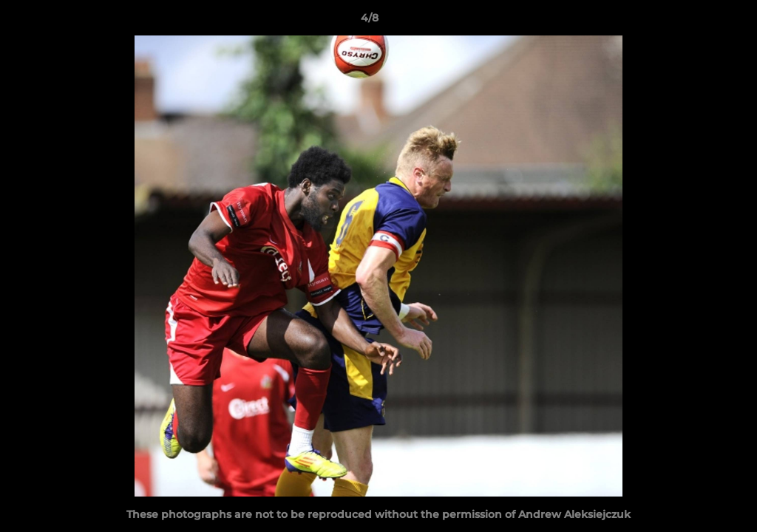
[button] (695, 21)
